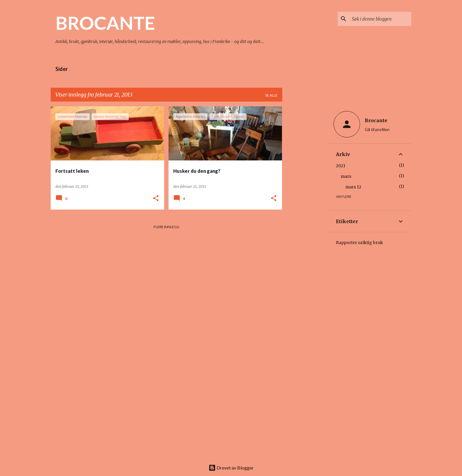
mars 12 (353, 187)
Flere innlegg (166, 227)
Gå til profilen (377, 129)
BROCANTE (105, 23)
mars (346, 176)
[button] (156, 199)
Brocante (376, 120)
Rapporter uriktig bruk (359, 243)
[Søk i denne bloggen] (380, 19)
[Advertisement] (306, 195)
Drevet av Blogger (231, 468)
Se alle (271, 95)
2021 (341, 166)
